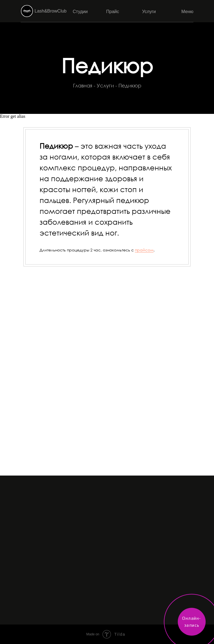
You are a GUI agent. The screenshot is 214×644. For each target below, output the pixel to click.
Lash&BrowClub (51, 11)
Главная (83, 85)
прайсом (144, 250)
